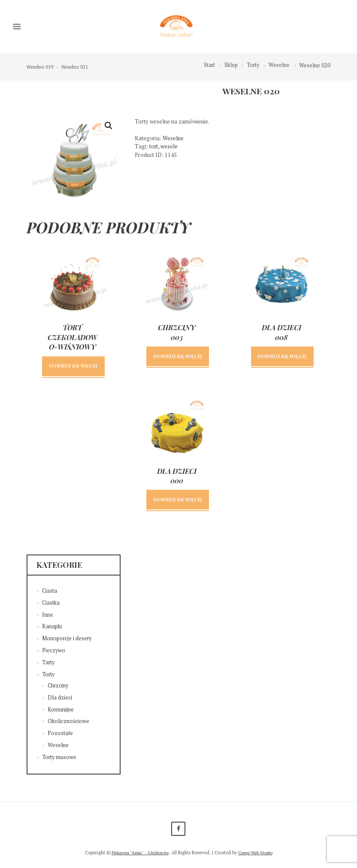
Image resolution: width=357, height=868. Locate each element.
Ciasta (50, 592)
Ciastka (51, 604)
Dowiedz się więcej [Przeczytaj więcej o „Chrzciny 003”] (178, 357)
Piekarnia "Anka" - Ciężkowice (139, 853)
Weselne (279, 66)
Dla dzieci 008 (281, 333)
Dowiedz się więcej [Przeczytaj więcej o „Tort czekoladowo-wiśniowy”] (73, 366)
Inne (48, 616)
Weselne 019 (40, 67)
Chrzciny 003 (177, 333)
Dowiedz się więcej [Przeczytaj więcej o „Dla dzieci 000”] (178, 501)
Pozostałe (60, 733)
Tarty (49, 663)
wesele (169, 147)
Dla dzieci (60, 698)
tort (154, 147)
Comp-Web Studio (258, 853)
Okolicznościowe (69, 721)
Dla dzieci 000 (177, 477)
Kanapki (52, 627)
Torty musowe (60, 756)
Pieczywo (54, 651)
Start (208, 66)
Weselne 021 (76, 67)
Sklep (230, 66)
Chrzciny (59, 686)
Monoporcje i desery (67, 639)
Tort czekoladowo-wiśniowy (73, 338)
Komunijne (61, 709)
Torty (252, 66)
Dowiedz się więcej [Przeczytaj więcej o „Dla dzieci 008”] (282, 357)
